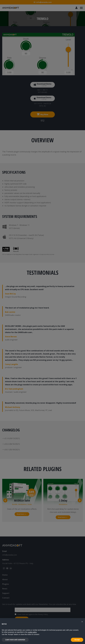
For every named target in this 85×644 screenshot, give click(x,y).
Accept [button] (77, 640)
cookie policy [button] (32, 632)
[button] (82, 622)
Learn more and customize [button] (15, 640)
